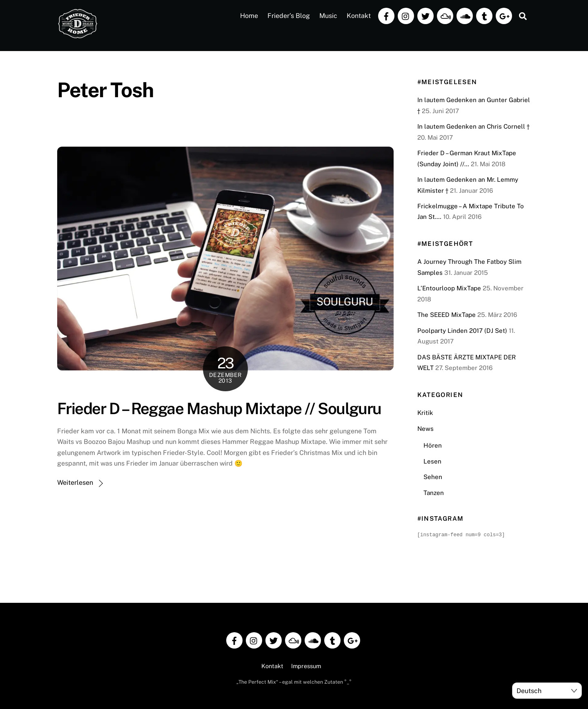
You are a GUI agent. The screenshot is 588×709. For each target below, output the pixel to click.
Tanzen (434, 493)
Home (249, 16)
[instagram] (406, 15)
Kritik (425, 413)
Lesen (432, 461)
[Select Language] (547, 691)
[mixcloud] (445, 15)
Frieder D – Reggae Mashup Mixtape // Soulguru (219, 409)
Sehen (433, 477)
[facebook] (386, 15)
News (425, 429)
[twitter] (425, 15)
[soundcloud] (465, 15)
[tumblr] (484, 15)
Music (328, 16)
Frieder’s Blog (289, 16)
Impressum (306, 666)
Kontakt (359, 16)
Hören (433, 445)
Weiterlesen (75, 483)
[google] (504, 15)
